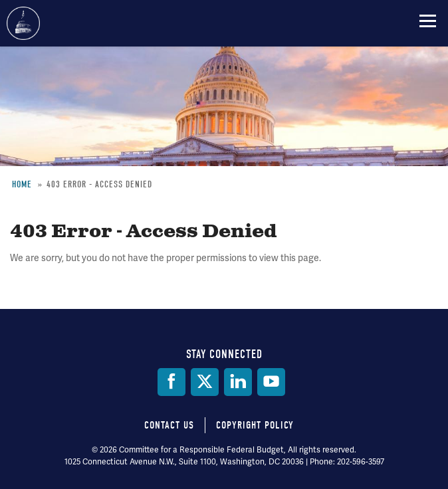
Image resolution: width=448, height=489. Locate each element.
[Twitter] (205, 382)
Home (22, 184)
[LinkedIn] (238, 382)
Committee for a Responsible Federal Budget (23, 23)
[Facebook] (171, 382)
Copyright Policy (255, 425)
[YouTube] (271, 382)
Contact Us (169, 425)
